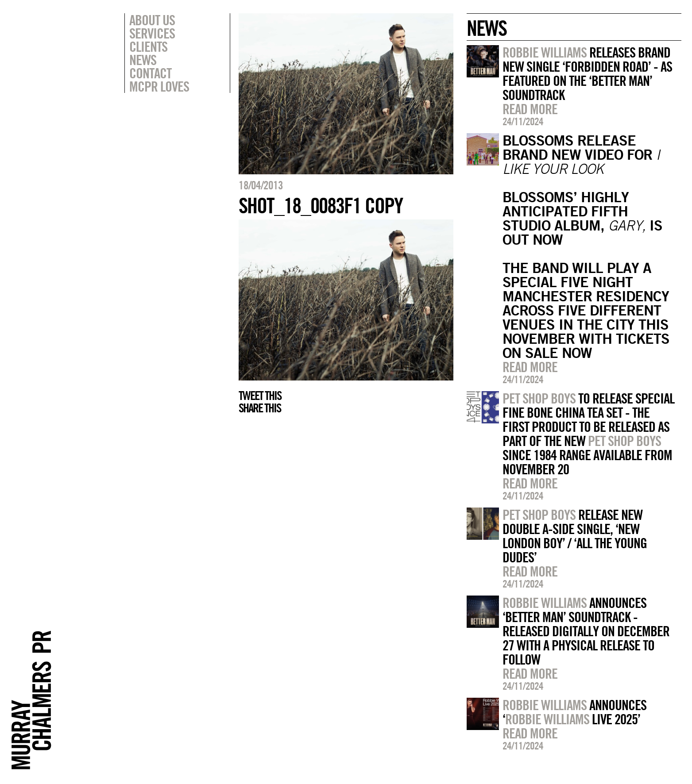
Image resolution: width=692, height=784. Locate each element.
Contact (150, 73)
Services (152, 33)
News (143, 60)
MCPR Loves (159, 86)
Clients (148, 46)
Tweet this (260, 396)
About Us (152, 20)
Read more (530, 109)
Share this (260, 408)
